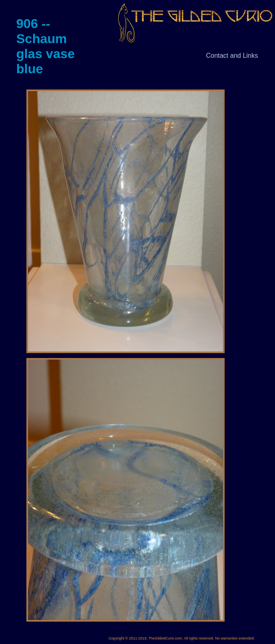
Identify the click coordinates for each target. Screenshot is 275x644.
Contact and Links (232, 56)
